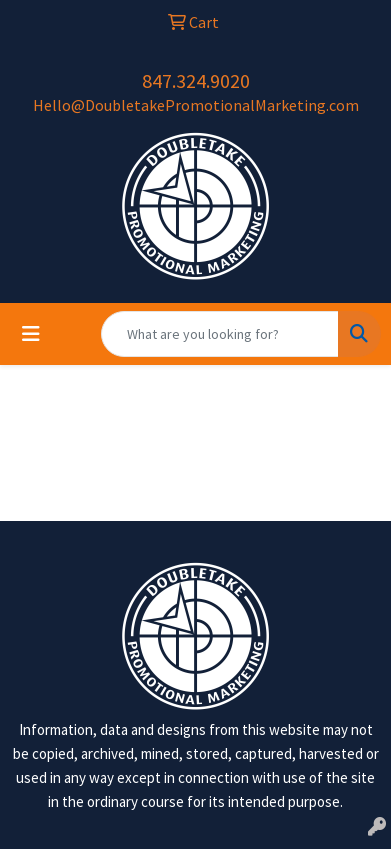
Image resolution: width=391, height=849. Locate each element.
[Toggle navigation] (31, 334)
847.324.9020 (196, 80)
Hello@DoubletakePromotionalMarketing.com (196, 105)
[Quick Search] (220, 334)
